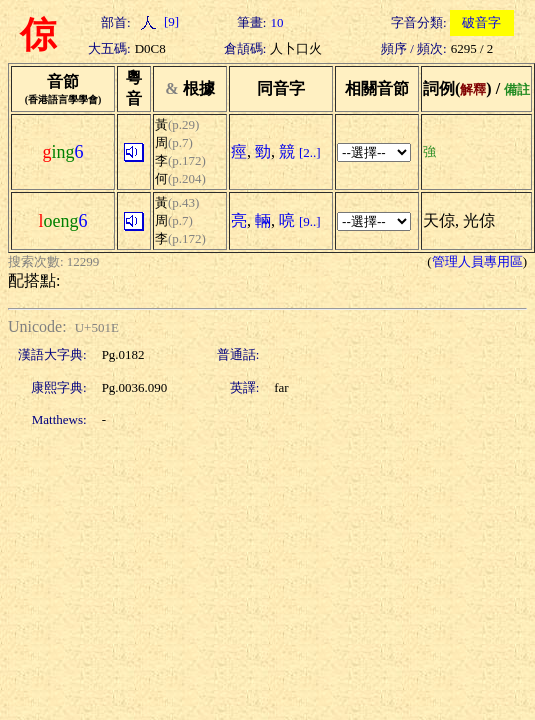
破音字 (481, 22)
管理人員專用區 (477, 261)
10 (276, 22)
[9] (157, 21)
